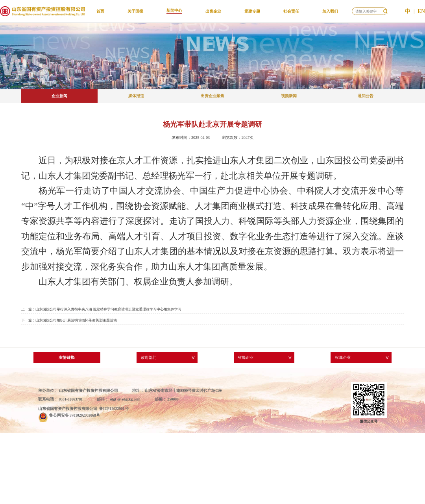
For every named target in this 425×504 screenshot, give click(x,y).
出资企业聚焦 (213, 96)
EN (421, 11)
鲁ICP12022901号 (114, 409)
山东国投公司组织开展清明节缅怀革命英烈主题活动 (76, 320)
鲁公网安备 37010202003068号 (75, 415)
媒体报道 (136, 96)
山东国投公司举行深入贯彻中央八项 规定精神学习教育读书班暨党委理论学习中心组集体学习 (108, 309)
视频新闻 (289, 96)
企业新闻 (59, 96)
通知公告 (366, 96)
